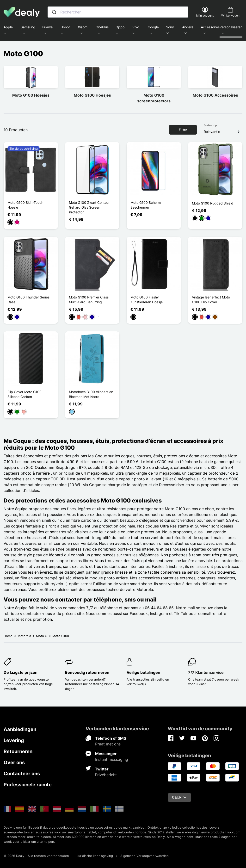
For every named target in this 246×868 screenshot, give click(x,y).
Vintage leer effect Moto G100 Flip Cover (211, 300)
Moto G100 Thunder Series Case (28, 300)
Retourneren (18, 751)
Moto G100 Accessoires (215, 95)
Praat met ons (108, 744)
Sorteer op (210, 125)
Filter (183, 130)
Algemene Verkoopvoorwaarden (145, 856)
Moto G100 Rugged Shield (213, 203)
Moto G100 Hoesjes (31, 95)
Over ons (14, 763)
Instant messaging (112, 759)
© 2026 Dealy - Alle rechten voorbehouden (36, 856)
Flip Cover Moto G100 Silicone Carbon (25, 394)
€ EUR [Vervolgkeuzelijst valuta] (179, 797)
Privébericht (106, 775)
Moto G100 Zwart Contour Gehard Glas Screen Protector (89, 207)
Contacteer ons (22, 774)
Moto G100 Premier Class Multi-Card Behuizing (89, 300)
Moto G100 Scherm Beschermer (146, 205)
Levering (14, 740)
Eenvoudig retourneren (87, 672)
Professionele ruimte (28, 785)
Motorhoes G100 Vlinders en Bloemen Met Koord (91, 394)
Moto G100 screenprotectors (154, 98)
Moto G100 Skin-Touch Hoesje (25, 205)
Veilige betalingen (143, 672)
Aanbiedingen (20, 729)
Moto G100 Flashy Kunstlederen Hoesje (147, 300)
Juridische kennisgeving (95, 856)
